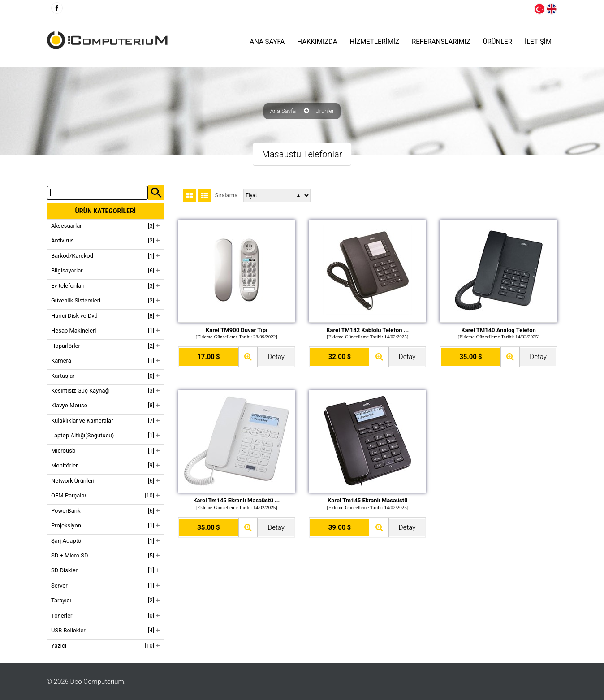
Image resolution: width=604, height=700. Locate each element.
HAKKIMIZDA (317, 42)
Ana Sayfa (267, 42)
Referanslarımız (441, 42)
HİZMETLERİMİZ (375, 42)
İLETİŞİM (538, 42)
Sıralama (226, 195)
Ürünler (325, 111)
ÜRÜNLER (498, 42)
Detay (276, 357)
